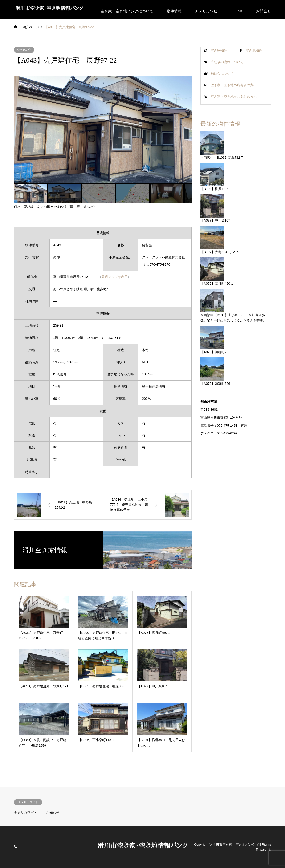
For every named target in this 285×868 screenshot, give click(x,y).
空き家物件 (219, 50)
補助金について (222, 73)
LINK (239, 11)
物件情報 (174, 11)
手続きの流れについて (227, 62)
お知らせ (53, 813)
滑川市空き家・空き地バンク (234, 844)
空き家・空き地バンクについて (127, 11)
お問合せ (264, 11)
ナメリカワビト (208, 11)
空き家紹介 (24, 50)
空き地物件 (254, 50)
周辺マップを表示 (114, 277)
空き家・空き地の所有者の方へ (234, 85)
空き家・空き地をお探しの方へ (234, 97)
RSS (16, 847)
